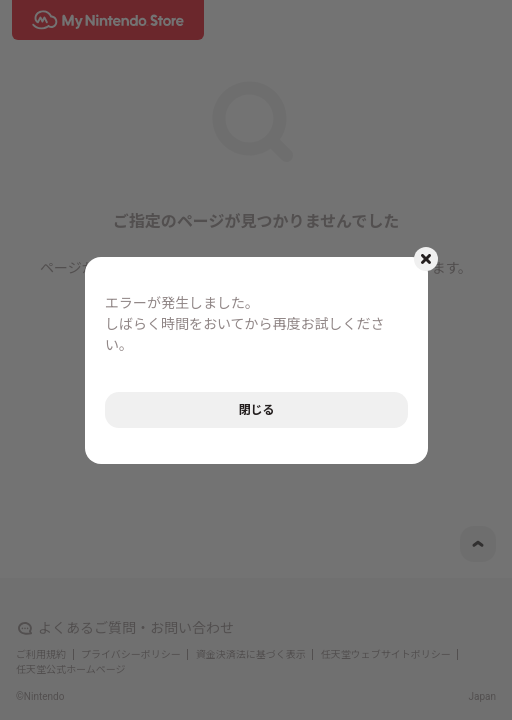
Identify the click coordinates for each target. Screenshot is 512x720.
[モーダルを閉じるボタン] (426, 259)
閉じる (256, 410)
